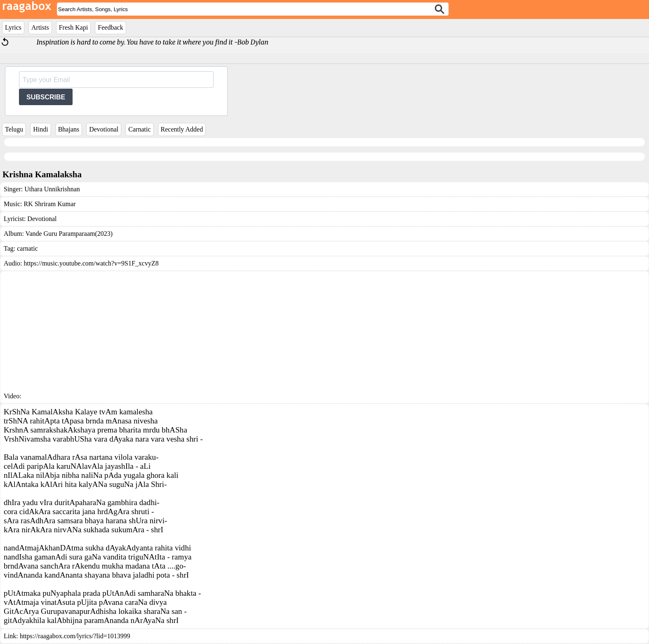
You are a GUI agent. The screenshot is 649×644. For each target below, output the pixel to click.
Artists (40, 27)
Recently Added (182, 129)
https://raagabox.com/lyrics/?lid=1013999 (75, 636)
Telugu (14, 129)
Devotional (104, 129)
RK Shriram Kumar (49, 204)
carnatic (27, 248)
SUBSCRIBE (46, 97)
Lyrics (13, 27)
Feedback (110, 27)
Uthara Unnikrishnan (52, 189)
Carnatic (139, 129)
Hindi (40, 129)
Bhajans (69, 129)
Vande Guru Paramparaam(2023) (69, 234)
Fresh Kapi (74, 27)
